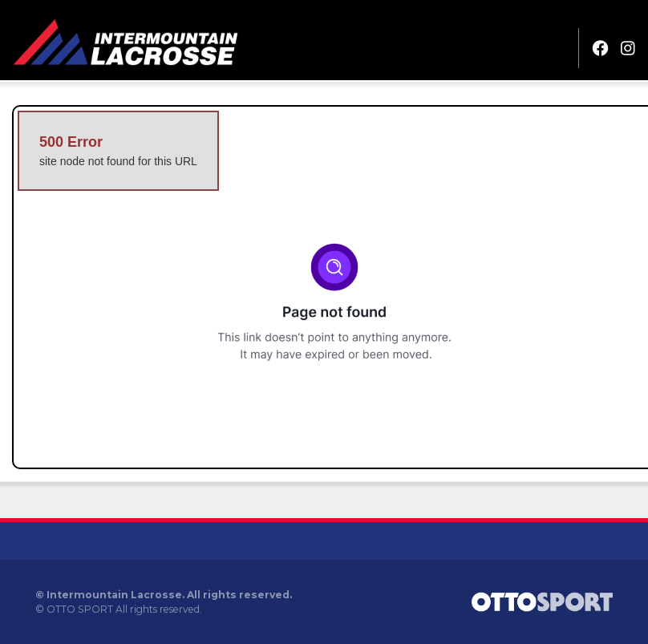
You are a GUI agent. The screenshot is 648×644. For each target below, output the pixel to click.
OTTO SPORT (80, 609)
